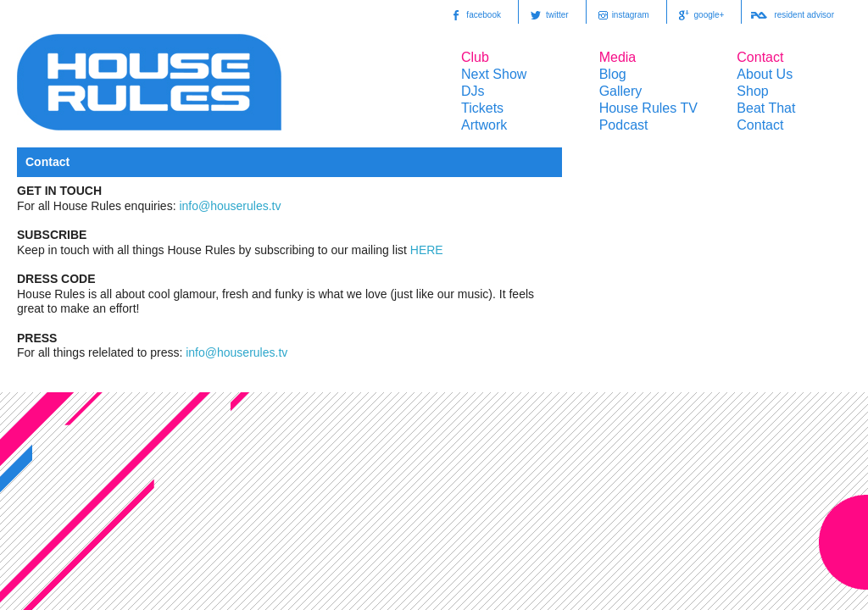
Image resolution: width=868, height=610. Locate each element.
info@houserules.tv (230, 206)
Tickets (482, 108)
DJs (473, 91)
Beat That (766, 108)
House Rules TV (648, 108)
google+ (700, 15)
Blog (613, 74)
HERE (427, 250)
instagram (622, 15)
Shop (752, 91)
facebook (474, 15)
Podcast (624, 125)
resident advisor (792, 15)
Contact (760, 125)
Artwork (484, 125)
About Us (765, 74)
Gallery (621, 91)
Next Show (494, 74)
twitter (548, 15)
